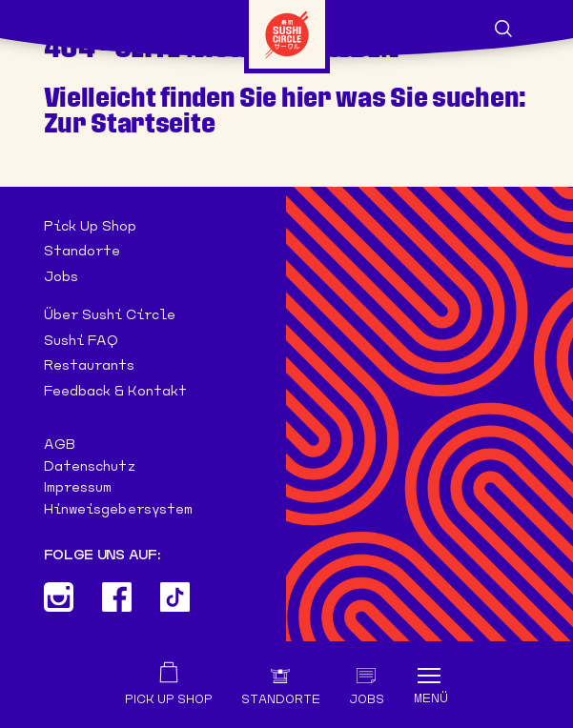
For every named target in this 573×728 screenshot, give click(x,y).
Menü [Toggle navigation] (431, 698)
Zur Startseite (130, 123)
